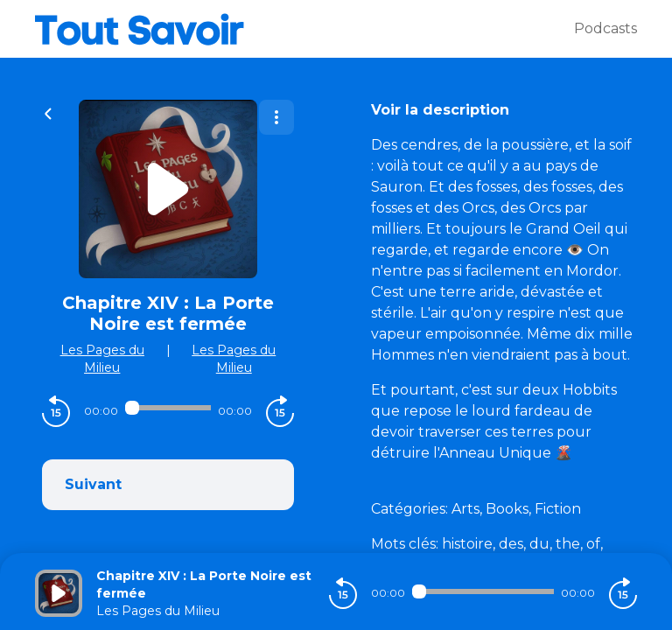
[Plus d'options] (276, 117)
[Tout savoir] (304, 29)
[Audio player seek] (168, 408)
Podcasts (605, 28)
